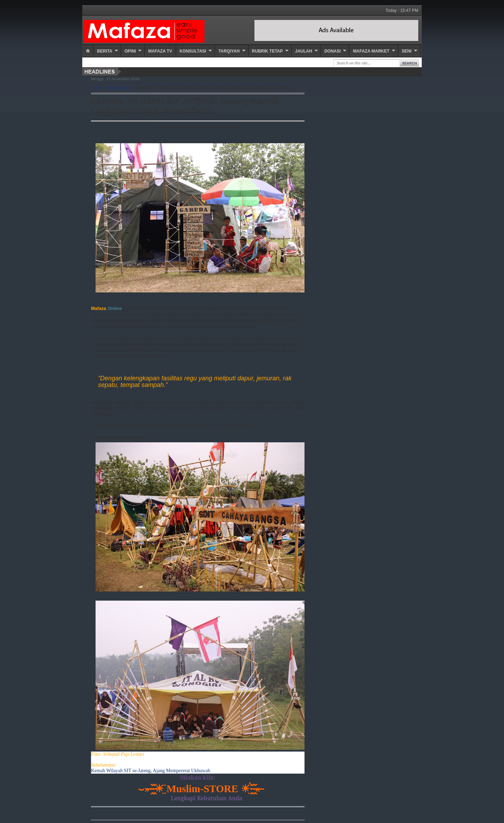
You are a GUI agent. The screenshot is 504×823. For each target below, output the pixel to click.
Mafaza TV (160, 51)
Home (97, 88)
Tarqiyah (229, 51)
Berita (105, 51)
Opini (130, 51)
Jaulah (304, 51)
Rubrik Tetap (267, 51)
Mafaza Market (371, 51)
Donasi (333, 51)
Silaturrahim (119, 88)
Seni (407, 51)
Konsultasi (193, 51)
